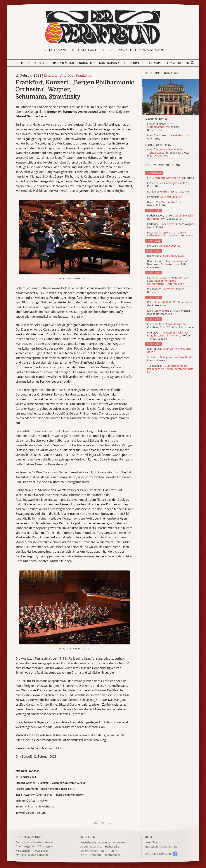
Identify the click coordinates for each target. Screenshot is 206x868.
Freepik (108, 823)
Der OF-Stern (109, 851)
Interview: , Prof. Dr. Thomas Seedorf (169, 336)
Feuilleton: (168, 281)
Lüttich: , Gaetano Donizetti (168, 185)
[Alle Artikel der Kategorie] (170, 97)
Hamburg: (165, 197)
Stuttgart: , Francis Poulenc (170, 359)
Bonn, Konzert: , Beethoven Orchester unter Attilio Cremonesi (168, 264)
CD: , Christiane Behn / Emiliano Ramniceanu (170, 326)
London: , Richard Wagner (169, 192)
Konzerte (51, 76)
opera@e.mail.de (38, 855)
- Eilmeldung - (170, 369)
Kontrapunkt (110, 63)
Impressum (152, 847)
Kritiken (41, 63)
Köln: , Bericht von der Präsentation (169, 304)
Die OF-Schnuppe (91, 855)
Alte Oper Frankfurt (76, 76)
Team (171, 63)
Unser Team (152, 842)
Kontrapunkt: (169, 350)
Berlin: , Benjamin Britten (166, 204)
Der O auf (158, 854)
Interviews (120, 843)
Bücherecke (112, 847)
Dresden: (164, 246)
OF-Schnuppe (153, 63)
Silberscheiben (89, 851)
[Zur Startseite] (103, 27)
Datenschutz (169, 847)
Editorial (23, 63)
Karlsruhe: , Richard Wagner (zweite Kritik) (171, 226)
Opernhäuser (63, 63)
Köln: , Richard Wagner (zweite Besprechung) (169, 312)
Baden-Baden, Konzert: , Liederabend (170, 217)
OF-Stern (132, 63)
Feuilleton (87, 63)
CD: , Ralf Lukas (170, 178)
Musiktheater (88, 843)
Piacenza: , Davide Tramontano (170, 234)
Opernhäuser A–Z (91, 847)
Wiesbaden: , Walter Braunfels (166, 291)
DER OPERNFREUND (28, 837)
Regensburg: (166, 256)
